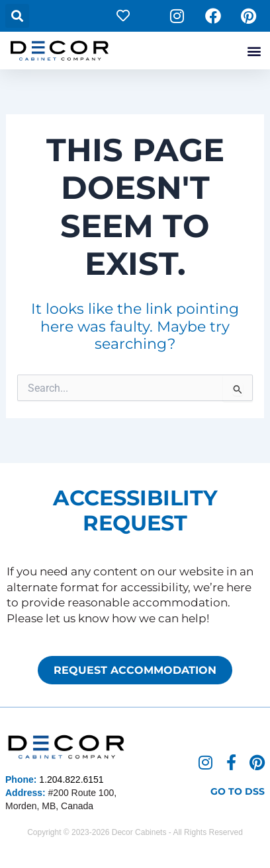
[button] (17, 16)
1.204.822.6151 (71, 779)
